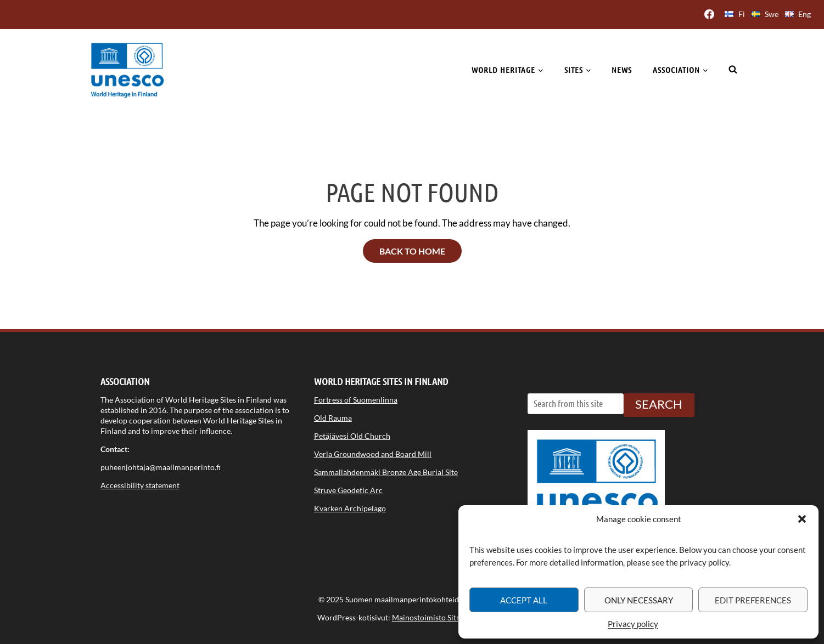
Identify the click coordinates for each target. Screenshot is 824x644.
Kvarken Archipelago (350, 508)
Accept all (524, 600)
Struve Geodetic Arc (348, 490)
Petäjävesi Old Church (352, 436)
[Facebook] (709, 14)
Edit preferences (753, 600)
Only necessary (639, 600)
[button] (802, 519)
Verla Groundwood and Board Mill (373, 454)
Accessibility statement (140, 485)
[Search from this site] (576, 404)
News (622, 70)
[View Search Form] (733, 70)
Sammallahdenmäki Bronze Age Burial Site (386, 472)
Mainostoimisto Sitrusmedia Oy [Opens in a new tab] (446, 617)
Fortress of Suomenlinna (356, 400)
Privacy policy (633, 624)
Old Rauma (333, 418)
